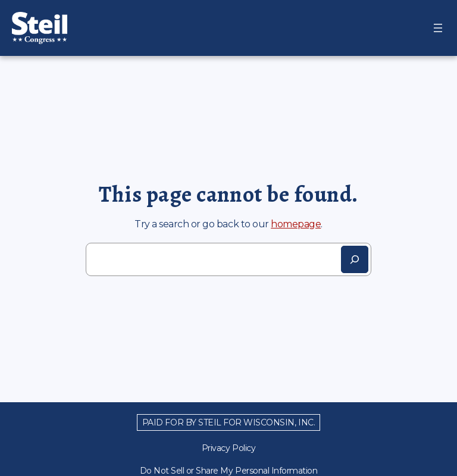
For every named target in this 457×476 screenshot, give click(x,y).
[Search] (355, 259)
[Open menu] (438, 28)
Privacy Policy (228, 448)
